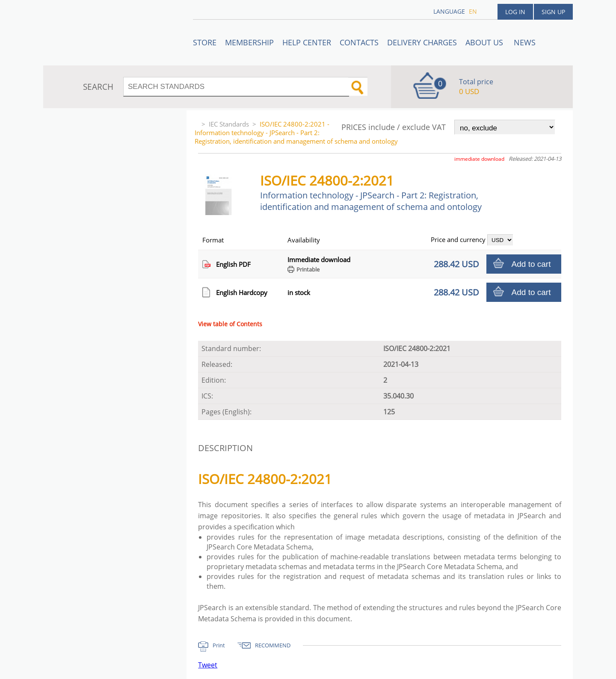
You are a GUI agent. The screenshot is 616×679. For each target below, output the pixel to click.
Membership (249, 42)
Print (219, 645)
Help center (307, 42)
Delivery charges (422, 42)
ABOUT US (485, 42)
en (473, 11)
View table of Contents (230, 324)
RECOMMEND (273, 645)
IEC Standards (229, 124)
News (525, 42)
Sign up (553, 12)
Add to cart (531, 264)
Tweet (208, 665)
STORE (205, 42)
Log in (515, 12)
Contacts (359, 42)
